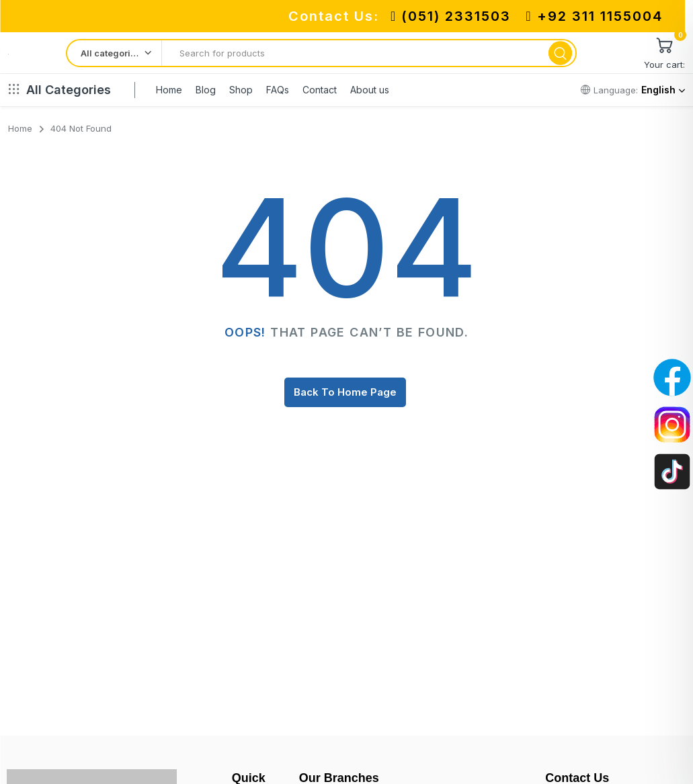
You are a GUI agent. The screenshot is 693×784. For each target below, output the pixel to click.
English (663, 90)
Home (169, 90)
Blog (206, 90)
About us (370, 90)
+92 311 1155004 (594, 16)
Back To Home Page (345, 392)
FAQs (278, 90)
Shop (241, 90)
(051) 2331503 (451, 16)
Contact (320, 90)
